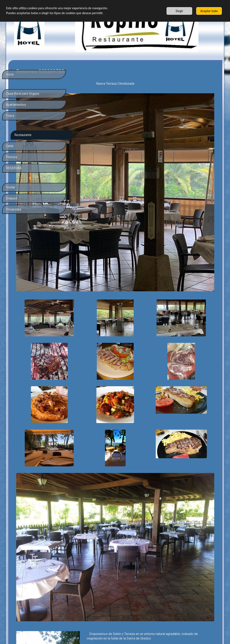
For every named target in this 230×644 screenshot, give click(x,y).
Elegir (179, 11)
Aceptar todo (209, 11)
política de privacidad (37, 609)
